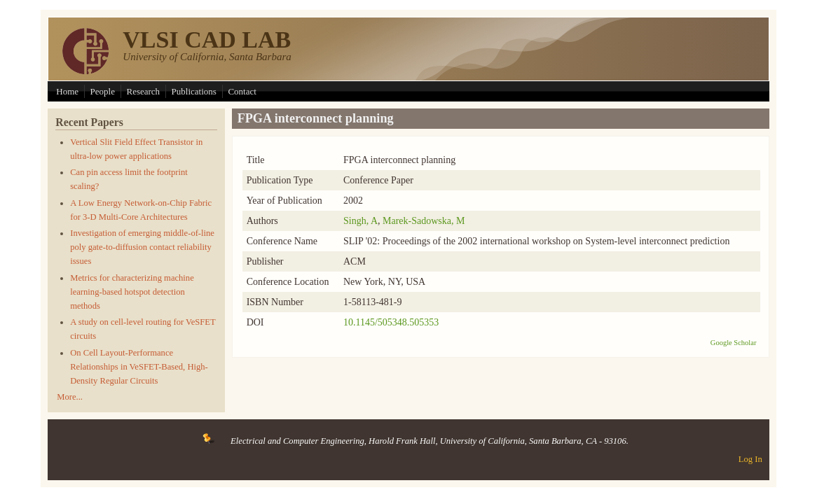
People (103, 91)
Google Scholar (734, 343)
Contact (242, 91)
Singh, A (361, 221)
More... (70, 397)
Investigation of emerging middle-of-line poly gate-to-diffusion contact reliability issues (142, 247)
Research (143, 91)
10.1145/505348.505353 (391, 322)
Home (67, 91)
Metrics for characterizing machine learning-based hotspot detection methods (132, 292)
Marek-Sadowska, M (424, 221)
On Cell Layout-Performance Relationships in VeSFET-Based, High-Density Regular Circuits (139, 367)
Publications (194, 91)
